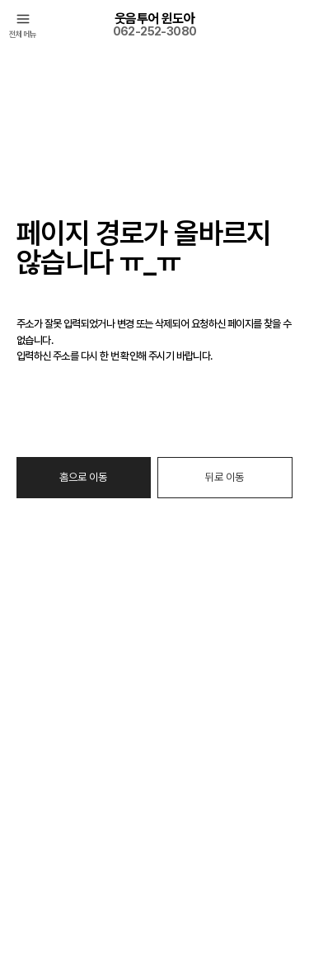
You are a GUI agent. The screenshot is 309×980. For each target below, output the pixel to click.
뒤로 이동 (225, 477)
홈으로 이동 (83, 477)
